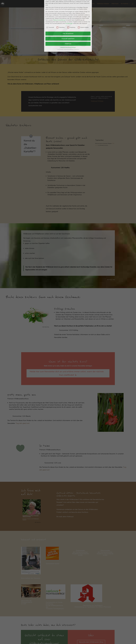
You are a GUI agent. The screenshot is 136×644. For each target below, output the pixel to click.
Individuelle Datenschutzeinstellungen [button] (68, 1)
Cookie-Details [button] (60, 3)
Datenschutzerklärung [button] (69, 3)
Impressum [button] (77, 3)
